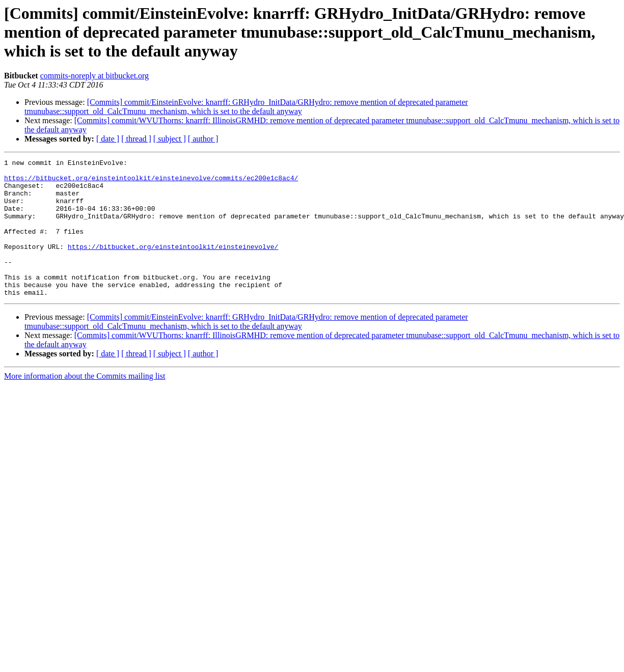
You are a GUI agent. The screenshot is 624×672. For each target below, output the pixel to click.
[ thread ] (136, 139)
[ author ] (203, 139)
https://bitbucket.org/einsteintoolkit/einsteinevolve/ (173, 265)
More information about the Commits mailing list (85, 403)
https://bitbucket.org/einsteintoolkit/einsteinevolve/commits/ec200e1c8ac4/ (151, 182)
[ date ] (108, 139)
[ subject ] (170, 139)
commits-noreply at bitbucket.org (94, 76)
